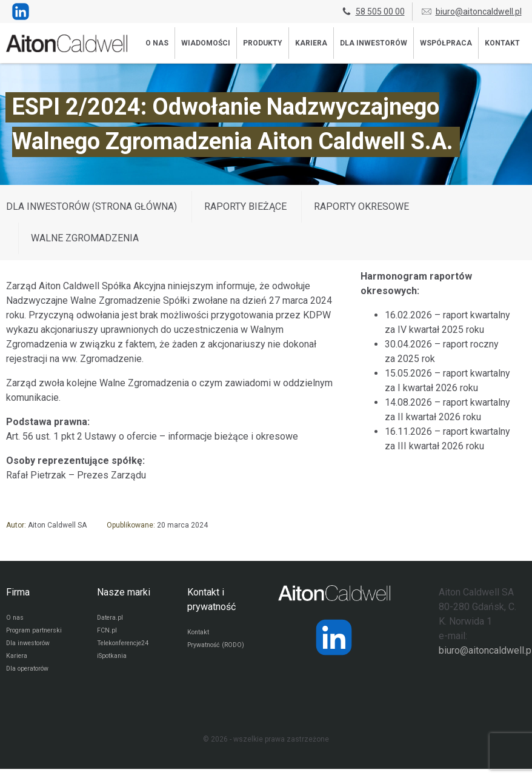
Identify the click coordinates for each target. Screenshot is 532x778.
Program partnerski (38, 634)
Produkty (263, 43)
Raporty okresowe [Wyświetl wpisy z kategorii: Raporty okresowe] (361, 206)
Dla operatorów (31, 677)
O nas (157, 43)
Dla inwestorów (374, 43)
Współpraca (446, 43)
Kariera (311, 43)
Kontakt (502, 43)
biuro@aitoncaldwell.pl (471, 12)
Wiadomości (206, 43)
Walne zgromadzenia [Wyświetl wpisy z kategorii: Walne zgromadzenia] (85, 238)
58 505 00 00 (373, 12)
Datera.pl (112, 619)
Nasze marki (124, 592)
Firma (18, 592)
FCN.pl (107, 634)
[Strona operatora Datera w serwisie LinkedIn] (334, 637)
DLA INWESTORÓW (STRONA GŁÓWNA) (91, 206)
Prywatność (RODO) (220, 648)
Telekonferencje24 (128, 648)
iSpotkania (114, 663)
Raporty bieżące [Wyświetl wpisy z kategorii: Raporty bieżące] (245, 206)
